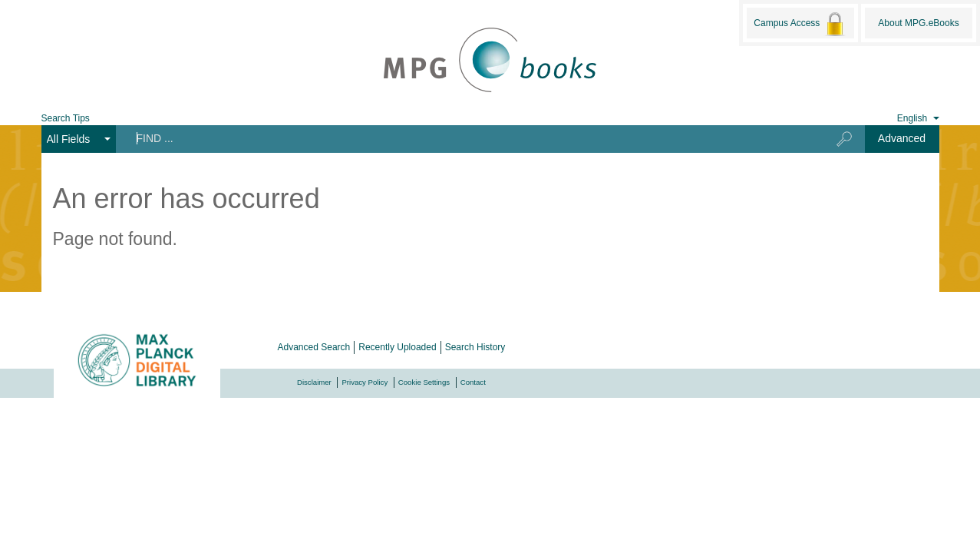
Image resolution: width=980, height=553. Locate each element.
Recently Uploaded (397, 347)
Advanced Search (314, 347)
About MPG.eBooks (918, 23)
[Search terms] (464, 138)
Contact (473, 382)
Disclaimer (314, 382)
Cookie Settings (424, 382)
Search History (475, 347)
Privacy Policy (365, 382)
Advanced (902, 138)
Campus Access (800, 24)
